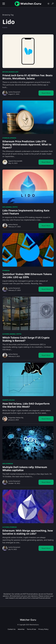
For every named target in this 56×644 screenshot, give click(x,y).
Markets (5, 400)
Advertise (21, 629)
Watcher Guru (28, 620)
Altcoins (6, 334)
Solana (12, 400)
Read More (46, 93)
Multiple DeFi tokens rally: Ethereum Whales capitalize (25, 469)
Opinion (13, 138)
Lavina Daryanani (14, 92)
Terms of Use (31, 629)
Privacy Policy (43, 629)
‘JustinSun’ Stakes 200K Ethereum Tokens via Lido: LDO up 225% (27, 276)
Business (12, 72)
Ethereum (6, 138)
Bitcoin (5, 72)
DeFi (17, 72)
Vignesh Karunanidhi (15, 161)
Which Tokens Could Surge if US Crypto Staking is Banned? (26, 339)
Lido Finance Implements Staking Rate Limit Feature (26, 212)
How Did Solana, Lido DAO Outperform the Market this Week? (26, 405)
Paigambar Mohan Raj (16, 418)
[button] (4, 4)
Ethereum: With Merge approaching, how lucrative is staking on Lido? (28, 532)
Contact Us (12, 629)
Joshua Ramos (13, 224)
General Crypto (12, 207)
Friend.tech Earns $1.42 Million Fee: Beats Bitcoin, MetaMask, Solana (27, 77)
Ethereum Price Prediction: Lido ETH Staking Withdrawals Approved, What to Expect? (27, 144)
